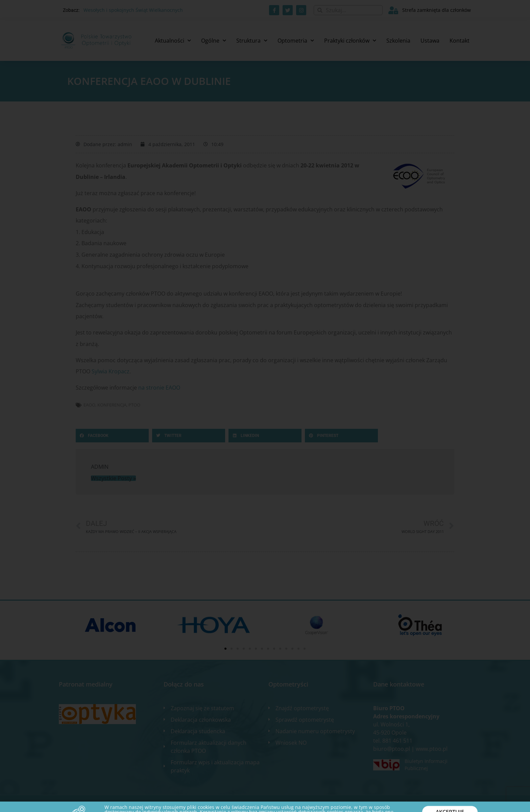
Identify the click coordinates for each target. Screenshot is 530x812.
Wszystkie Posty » (113, 478)
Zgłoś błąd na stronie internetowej (433, 803)
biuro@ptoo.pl (392, 749)
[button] (112, 436)
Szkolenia (398, 41)
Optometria (296, 40)
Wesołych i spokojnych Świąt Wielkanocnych (133, 10)
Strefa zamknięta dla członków (437, 10)
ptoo (134, 405)
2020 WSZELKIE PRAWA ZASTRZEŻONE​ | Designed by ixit (113, 803)
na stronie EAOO (159, 388)
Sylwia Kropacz (111, 371)
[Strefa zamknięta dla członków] (393, 10)
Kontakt (460, 41)
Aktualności (173, 40)
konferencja (112, 405)
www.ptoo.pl (432, 749)
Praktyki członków (350, 40)
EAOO (89, 405)
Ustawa (430, 41)
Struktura (252, 40)
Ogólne (214, 40)
